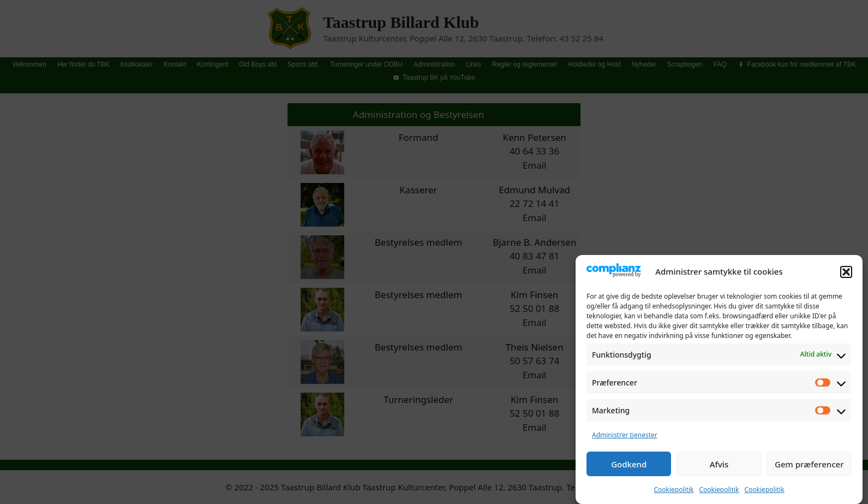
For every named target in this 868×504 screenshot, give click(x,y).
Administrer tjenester (625, 438)
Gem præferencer (809, 467)
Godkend (629, 467)
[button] (846, 275)
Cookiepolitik (674, 492)
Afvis (719, 467)
